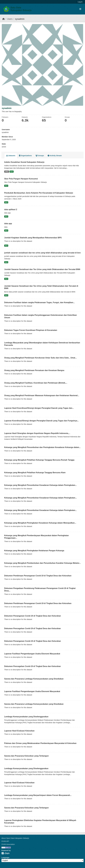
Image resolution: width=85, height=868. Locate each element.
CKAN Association (8, 844)
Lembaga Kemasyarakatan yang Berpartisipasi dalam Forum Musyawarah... (38, 795)
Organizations (25, 156)
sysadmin (20, 19)
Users (10, 19)
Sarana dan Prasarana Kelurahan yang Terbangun (26, 756)
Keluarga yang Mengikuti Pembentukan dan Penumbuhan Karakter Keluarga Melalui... (42, 563)
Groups (40, 156)
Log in (80, 2)
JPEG (7, 172)
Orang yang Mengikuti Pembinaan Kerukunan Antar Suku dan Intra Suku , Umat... (40, 358)
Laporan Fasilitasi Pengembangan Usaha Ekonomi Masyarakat (32, 654)
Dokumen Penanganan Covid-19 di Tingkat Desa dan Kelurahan (33, 616)
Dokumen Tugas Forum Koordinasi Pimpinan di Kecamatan (31, 330)
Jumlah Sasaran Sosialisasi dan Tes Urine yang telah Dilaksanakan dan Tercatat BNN (42, 269)
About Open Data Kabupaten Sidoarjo (15, 838)
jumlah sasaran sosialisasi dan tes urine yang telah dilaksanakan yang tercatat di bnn (42, 253)
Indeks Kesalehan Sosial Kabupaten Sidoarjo (24, 162)
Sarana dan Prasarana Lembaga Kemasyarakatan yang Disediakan (34, 679)
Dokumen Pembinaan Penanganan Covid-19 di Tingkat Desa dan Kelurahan (38, 576)
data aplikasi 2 (11, 209)
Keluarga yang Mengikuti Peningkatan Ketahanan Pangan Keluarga (34, 551)
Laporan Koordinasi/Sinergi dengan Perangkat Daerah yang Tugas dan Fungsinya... (42, 421)
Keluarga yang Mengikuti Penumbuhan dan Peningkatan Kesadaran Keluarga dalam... (42, 447)
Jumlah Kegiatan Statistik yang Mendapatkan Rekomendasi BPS (33, 238)
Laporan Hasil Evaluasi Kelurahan (19, 731)
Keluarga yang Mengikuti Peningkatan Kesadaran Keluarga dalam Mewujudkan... (40, 523)
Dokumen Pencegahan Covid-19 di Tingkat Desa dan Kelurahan (33, 628)
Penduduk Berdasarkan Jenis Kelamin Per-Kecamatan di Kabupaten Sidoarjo (39, 193)
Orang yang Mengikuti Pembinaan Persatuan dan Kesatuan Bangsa (34, 370)
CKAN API (5, 841)
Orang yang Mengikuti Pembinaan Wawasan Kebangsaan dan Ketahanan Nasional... (42, 395)
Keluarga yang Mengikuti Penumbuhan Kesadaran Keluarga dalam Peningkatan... (41, 485)
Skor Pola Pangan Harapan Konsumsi (21, 179)
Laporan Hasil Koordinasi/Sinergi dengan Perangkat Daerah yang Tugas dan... (39, 408)
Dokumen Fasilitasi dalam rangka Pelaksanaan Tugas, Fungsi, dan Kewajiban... (40, 302)
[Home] (4, 19)
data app (8, 224)
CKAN (5, 853)
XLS (12, 172)
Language (5, 858)
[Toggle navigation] (80, 9)
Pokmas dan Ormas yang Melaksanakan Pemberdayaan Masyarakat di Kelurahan (40, 743)
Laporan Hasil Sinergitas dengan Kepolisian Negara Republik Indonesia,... (37, 433)
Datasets (11, 156)
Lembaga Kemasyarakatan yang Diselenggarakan (26, 717)
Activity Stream (55, 156)
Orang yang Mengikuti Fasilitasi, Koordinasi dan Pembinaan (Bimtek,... (36, 383)
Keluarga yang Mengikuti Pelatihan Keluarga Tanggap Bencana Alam (35, 473)
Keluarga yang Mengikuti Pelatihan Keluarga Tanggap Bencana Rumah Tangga (39, 460)
